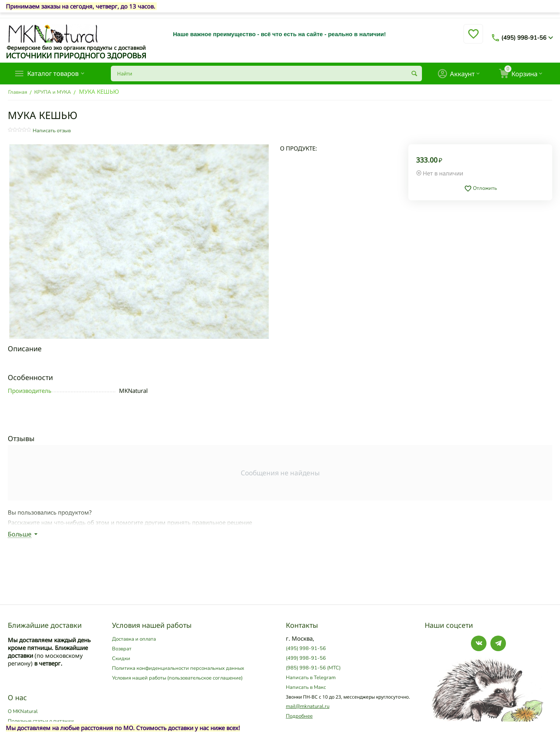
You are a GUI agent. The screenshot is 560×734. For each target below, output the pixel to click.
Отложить (480, 189)
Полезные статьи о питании (41, 721)
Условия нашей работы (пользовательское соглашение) (177, 678)
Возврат (122, 649)
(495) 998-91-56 (524, 38)
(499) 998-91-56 (306, 658)
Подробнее (299, 716)
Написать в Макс (306, 687)
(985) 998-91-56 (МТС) (313, 668)
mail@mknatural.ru (308, 706)
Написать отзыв (52, 131)
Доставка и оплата (134, 639)
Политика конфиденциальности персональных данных (178, 668)
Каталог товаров (55, 74)
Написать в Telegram (311, 678)
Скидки (121, 659)
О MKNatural (23, 711)
